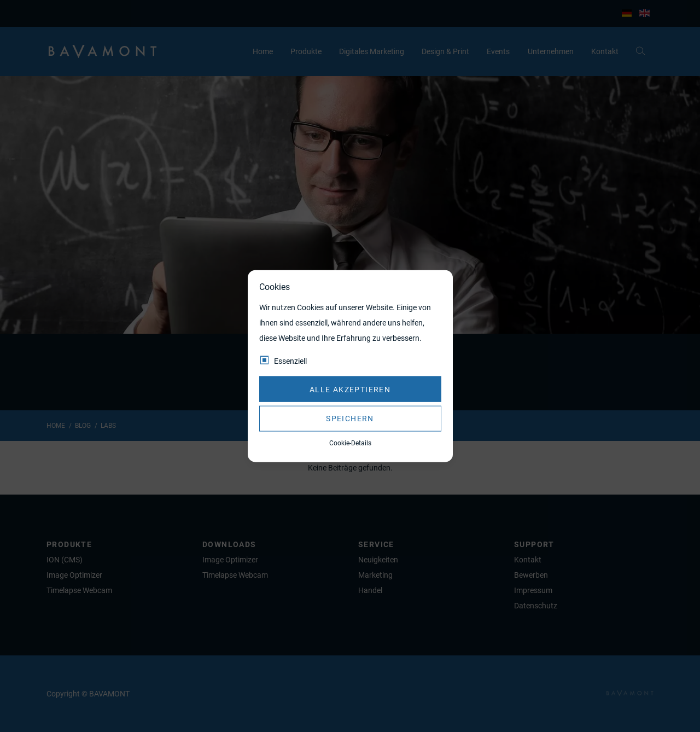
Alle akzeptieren (350, 389)
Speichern (350, 419)
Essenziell (290, 361)
